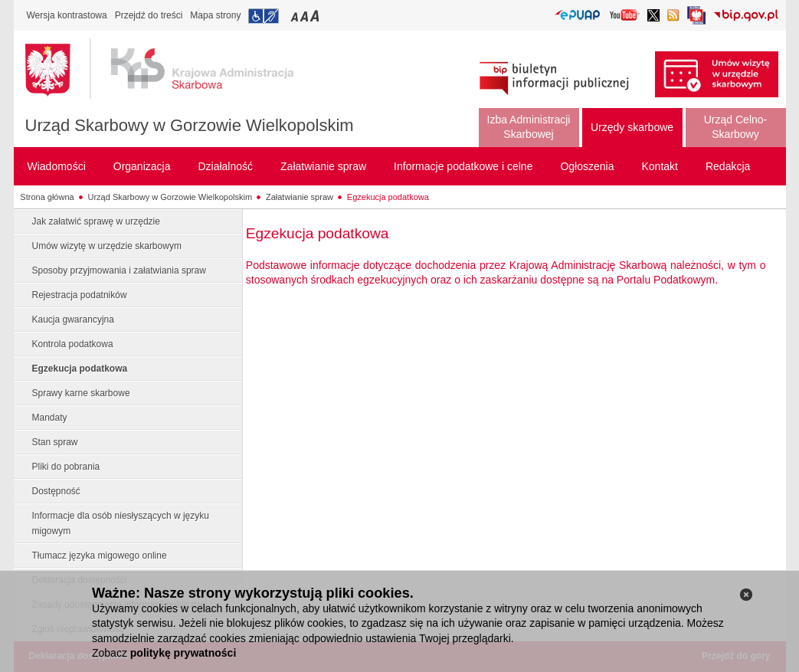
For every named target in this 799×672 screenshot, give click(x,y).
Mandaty (50, 418)
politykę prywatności (183, 653)
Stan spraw (55, 442)
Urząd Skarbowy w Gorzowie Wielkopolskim (190, 125)
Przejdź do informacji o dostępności (264, 16)
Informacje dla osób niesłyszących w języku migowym (121, 523)
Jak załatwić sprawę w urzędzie (96, 221)
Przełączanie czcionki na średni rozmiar (306, 16)
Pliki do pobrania (66, 467)
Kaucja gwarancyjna (73, 320)
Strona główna (47, 197)
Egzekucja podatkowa (388, 197)
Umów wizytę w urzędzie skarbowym (107, 246)
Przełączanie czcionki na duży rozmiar (316, 16)
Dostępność (56, 491)
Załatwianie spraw (300, 197)
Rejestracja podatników (80, 295)
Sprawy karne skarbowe (81, 393)
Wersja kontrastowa (67, 15)
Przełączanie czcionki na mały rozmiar (296, 16)
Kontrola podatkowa (73, 344)
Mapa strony (215, 15)
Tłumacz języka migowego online (100, 556)
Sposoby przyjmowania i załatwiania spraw (119, 270)
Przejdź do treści (149, 15)
